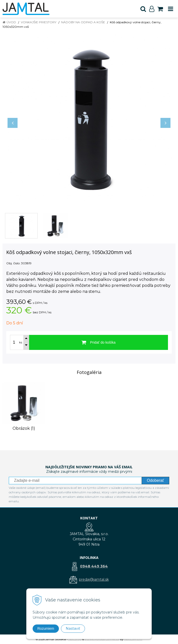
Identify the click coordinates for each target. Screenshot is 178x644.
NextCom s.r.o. (133, 639)
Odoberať (155, 480)
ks (21, 342)
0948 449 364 (94, 566)
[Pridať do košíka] (99, 342)
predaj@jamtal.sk (94, 579)
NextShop (75, 639)
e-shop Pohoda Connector (102, 639)
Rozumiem (46, 628)
